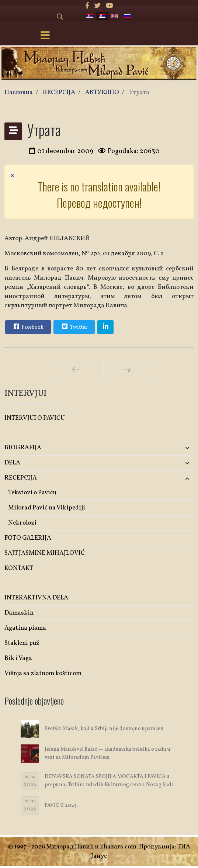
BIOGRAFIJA (23, 448)
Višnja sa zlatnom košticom (43, 673)
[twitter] (98, 6)
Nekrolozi (22, 523)
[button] (162, 448)
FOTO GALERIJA (28, 538)
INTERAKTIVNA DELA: (37, 598)
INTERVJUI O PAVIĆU (35, 418)
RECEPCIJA (21, 478)
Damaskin (19, 613)
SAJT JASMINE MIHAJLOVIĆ (45, 553)
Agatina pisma (25, 628)
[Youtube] (109, 6)
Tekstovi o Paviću (32, 493)
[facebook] (87, 6)
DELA (12, 463)
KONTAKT (19, 568)
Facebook (28, 326)
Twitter (74, 326)
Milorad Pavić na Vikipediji (47, 508)
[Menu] (45, 36)
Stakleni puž (22, 643)
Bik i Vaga (18, 658)
